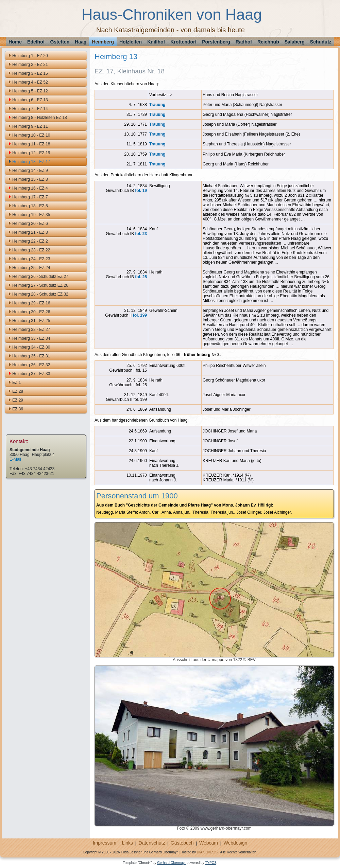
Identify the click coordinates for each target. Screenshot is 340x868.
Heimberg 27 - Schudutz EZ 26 (40, 285)
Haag (81, 42)
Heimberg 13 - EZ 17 (31, 162)
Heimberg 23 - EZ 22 (31, 250)
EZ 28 (18, 391)
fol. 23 (141, 234)
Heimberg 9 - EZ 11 (30, 126)
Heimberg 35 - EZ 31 (31, 356)
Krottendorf (183, 42)
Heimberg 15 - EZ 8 (30, 179)
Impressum (105, 843)
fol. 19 (141, 191)
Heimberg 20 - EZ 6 (30, 224)
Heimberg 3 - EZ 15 (30, 73)
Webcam (209, 843)
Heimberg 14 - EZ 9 (30, 171)
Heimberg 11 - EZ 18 (31, 144)
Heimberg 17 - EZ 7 (30, 197)
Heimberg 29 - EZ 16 (31, 303)
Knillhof (156, 42)
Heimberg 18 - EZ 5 (30, 206)
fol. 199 (140, 315)
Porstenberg (216, 42)
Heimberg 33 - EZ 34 (31, 338)
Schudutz (321, 42)
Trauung (157, 105)
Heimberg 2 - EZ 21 (30, 65)
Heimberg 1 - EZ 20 (30, 56)
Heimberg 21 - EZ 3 (30, 232)
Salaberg (295, 42)
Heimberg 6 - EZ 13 (30, 100)
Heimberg (103, 42)
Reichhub (268, 42)
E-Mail (15, 459)
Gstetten (60, 42)
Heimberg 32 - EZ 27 (31, 330)
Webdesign (235, 843)
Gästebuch (182, 843)
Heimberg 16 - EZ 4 (30, 188)
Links (127, 843)
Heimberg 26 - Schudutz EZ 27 (40, 277)
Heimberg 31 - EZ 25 (31, 321)
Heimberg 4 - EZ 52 (30, 82)
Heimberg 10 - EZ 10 (31, 135)
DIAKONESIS (207, 852)
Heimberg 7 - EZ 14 (30, 109)
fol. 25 (141, 277)
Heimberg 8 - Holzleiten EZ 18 (40, 118)
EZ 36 (18, 409)
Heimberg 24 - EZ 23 (31, 259)
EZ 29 (18, 400)
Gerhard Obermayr (171, 863)
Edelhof (36, 42)
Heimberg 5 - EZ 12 (30, 91)
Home (15, 42)
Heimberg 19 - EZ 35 (31, 215)
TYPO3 (211, 863)
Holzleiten (131, 42)
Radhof (244, 42)
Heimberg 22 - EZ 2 (30, 241)
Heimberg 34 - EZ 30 (31, 347)
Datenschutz (152, 843)
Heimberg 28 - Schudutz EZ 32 (40, 294)
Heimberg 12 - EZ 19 (31, 153)
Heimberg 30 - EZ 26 (31, 312)
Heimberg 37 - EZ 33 (31, 374)
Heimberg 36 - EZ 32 (31, 365)
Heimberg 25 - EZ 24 (31, 268)
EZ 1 (16, 383)
